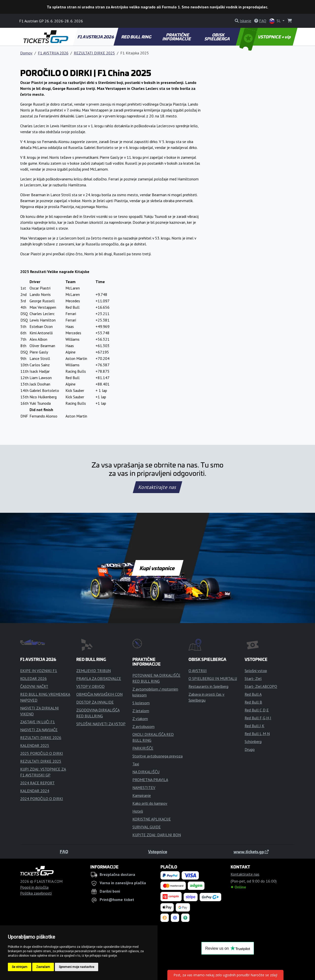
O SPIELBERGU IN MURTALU (213, 678)
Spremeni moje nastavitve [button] (77, 967)
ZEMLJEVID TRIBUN (94, 671)
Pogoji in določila (34, 887)
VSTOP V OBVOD (90, 686)
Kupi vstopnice (157, 568)
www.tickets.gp (251, 851)
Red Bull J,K (254, 726)
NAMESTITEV (144, 787)
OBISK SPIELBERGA (217, 37)
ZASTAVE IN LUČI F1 (38, 722)
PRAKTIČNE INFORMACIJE (177, 37)
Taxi (136, 764)
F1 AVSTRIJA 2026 (96, 37)
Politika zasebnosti (36, 893)
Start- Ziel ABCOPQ (261, 686)
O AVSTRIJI (198, 671)
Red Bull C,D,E (257, 710)
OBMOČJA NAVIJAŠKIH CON (99, 694)
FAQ (64, 851)
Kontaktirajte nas (157, 487)
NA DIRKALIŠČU (146, 772)
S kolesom (141, 703)
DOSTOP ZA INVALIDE (95, 702)
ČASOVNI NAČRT (34, 686)
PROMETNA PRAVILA (150, 780)
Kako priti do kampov (150, 803)
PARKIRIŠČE (143, 748)
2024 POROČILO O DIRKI (42, 799)
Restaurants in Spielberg (208, 686)
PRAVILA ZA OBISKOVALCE (99, 678)
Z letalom (141, 711)
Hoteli (138, 811)
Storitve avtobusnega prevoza (157, 756)
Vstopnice (158, 851)
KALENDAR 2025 (35, 745)
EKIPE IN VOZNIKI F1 (39, 671)
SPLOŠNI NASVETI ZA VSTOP (101, 724)
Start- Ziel (253, 678)
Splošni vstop (256, 671)
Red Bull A (253, 694)
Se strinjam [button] (20, 967)
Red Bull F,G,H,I (258, 718)
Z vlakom (140, 719)
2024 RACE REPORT (37, 783)
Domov (26, 53)
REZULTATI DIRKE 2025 (94, 53)
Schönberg (253, 741)
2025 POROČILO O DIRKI (42, 753)
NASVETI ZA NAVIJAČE (39, 730)
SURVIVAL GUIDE (147, 827)
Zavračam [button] (43, 967)
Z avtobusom (143, 726)
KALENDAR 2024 (35, 791)
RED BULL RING (137, 37)
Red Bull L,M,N (257, 734)
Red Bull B (253, 702)
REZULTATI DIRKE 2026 (41, 738)
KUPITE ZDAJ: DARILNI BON (157, 835)
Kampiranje (142, 795)
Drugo (250, 749)
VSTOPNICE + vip (266, 37)
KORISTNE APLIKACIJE (152, 819)
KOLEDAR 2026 (33, 678)
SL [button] (275, 21)
